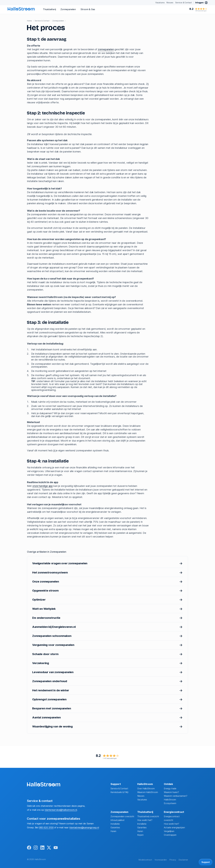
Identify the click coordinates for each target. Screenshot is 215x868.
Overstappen (170, 835)
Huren (113, 831)
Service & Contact (119, 788)
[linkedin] (43, 848)
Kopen (140, 835)
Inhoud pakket (118, 820)
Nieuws (141, 796)
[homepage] (21, 9)
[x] (50, 848)
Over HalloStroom (146, 788)
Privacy (173, 860)
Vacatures (142, 799)
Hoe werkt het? (145, 820)
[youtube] (57, 848)
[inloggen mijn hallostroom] (201, 3)
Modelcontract (145, 860)
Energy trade (170, 788)
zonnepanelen (106, 49)
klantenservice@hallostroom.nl (61, 809)
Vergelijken (169, 831)
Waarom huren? (171, 792)
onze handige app (43, 486)
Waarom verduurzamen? (176, 796)
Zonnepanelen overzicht (122, 816)
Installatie (115, 823)
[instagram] (36, 848)
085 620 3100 (46, 827)
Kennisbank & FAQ (119, 792)
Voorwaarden (161, 860)
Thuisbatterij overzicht (148, 816)
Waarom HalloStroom (148, 792)
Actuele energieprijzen (174, 827)
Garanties (115, 827)
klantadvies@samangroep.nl (84, 827)
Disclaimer (183, 860)
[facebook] (29, 848)
